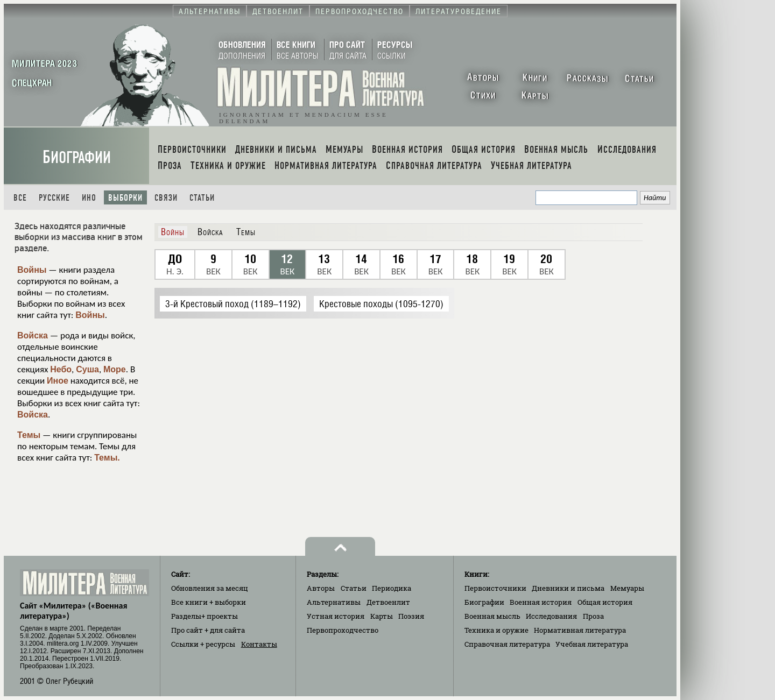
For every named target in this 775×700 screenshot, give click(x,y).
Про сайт (208, 630)
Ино (89, 198)
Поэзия (411, 616)
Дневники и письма (568, 588)
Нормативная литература (580, 630)
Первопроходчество (343, 630)
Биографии (77, 157)
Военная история (541, 602)
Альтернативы (334, 602)
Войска (33, 335)
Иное (58, 381)
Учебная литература (592, 644)
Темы (29, 435)
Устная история (336, 616)
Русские (54, 198)
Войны (32, 270)
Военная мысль (492, 616)
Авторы (321, 588)
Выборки (125, 198)
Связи (166, 198)
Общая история (605, 602)
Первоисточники (495, 588)
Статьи (202, 198)
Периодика (392, 588)
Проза (593, 616)
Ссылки (203, 644)
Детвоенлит (388, 602)
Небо (61, 369)
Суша (87, 369)
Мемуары (627, 588)
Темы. (107, 458)
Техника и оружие (496, 630)
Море (115, 369)
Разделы (205, 616)
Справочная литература (507, 644)
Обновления (210, 588)
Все (20, 198)
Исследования (551, 616)
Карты (382, 616)
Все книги (209, 602)
